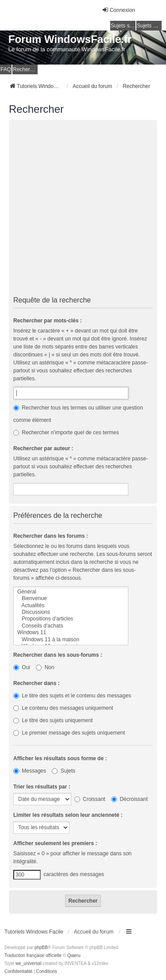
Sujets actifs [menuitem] (149, 26)
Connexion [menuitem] (118, 10)
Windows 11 (71, 633)
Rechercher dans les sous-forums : (58, 655)
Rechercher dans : (37, 683)
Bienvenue (71, 599)
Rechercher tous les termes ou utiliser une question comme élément (78, 414)
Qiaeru (74, 955)
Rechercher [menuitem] (25, 69)
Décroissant (129, 799)
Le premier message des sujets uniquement (69, 733)
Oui (22, 667)
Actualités (71, 606)
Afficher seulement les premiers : (55, 843)
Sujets (64, 771)
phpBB (41, 947)
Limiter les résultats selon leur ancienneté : (68, 815)
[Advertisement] (83, 209)
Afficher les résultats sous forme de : (60, 758)
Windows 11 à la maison (71, 640)
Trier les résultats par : (42, 787)
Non (45, 667)
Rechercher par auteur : (43, 448)
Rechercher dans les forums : (51, 536)
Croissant (90, 799)
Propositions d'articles (71, 619)
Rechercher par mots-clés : (48, 321)
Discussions (71, 612)
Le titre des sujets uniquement (53, 720)
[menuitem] (18, 972)
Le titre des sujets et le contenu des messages (72, 696)
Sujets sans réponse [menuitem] (123, 26)
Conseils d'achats (71, 626)
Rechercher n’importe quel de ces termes (66, 433)
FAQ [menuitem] (6, 69)
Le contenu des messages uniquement (63, 708)
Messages (30, 771)
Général (71, 592)
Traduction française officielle (33, 955)
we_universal (28, 963)
